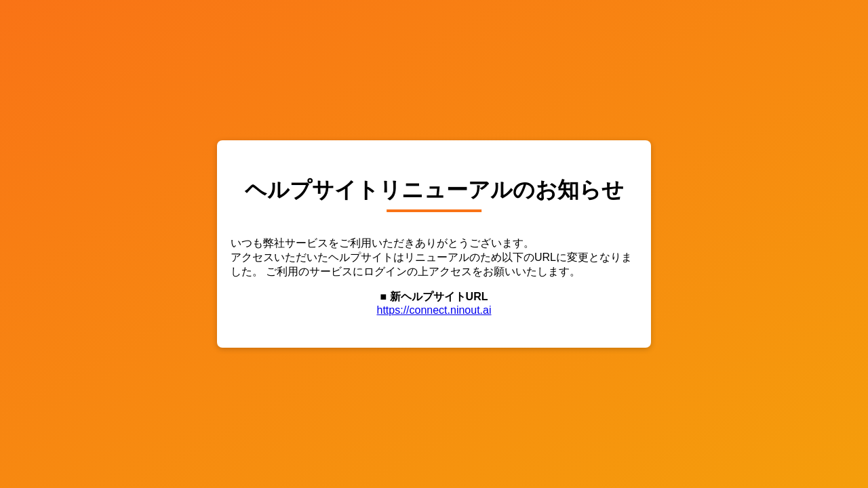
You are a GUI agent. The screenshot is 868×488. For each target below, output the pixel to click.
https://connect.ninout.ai (434, 310)
